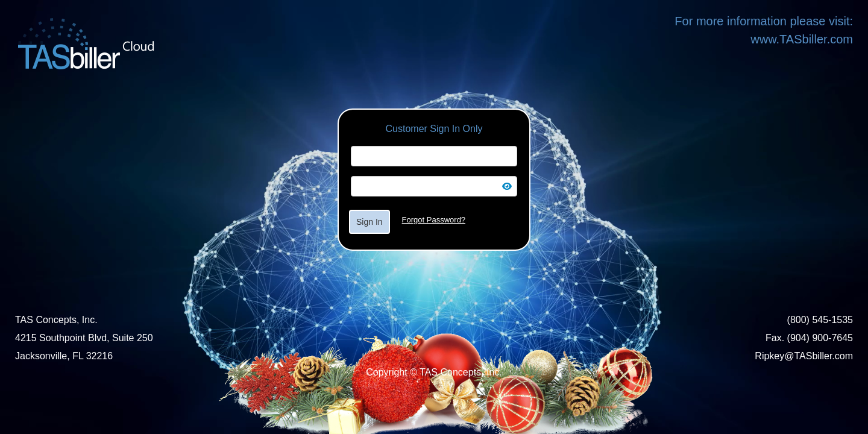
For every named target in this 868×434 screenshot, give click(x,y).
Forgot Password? (434, 220)
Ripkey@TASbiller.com (804, 356)
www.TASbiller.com (802, 39)
